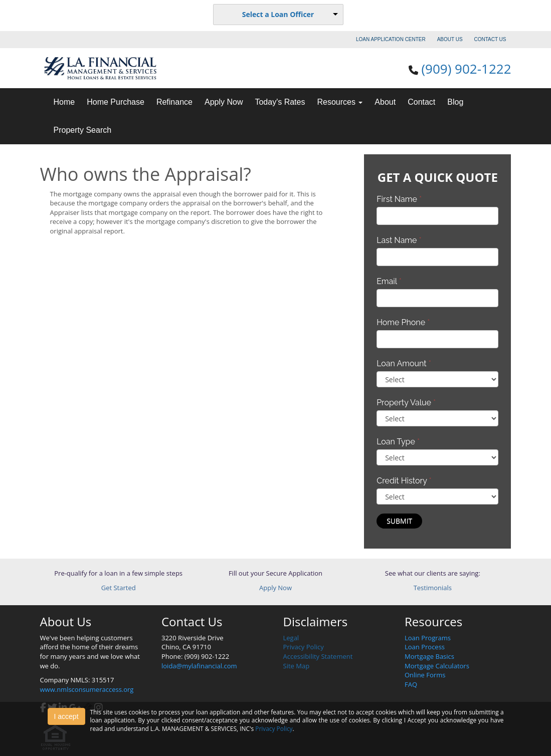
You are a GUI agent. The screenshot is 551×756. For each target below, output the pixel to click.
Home (64, 102)
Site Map (297, 666)
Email (389, 281)
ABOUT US (450, 39)
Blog (455, 102)
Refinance (174, 102)
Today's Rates (280, 102)
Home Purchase (116, 102)
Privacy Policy (304, 647)
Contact (421, 102)
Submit (399, 521)
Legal (291, 638)
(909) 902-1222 (466, 69)
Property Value (406, 403)
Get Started (119, 588)
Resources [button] (340, 102)
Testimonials (433, 588)
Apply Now (224, 102)
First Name (399, 199)
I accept (66, 716)
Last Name (399, 240)
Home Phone (403, 322)
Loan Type (398, 442)
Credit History (404, 481)
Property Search (83, 130)
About (385, 102)
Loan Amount (404, 363)
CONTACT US (490, 39)
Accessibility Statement (318, 656)
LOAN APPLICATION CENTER (391, 39)
